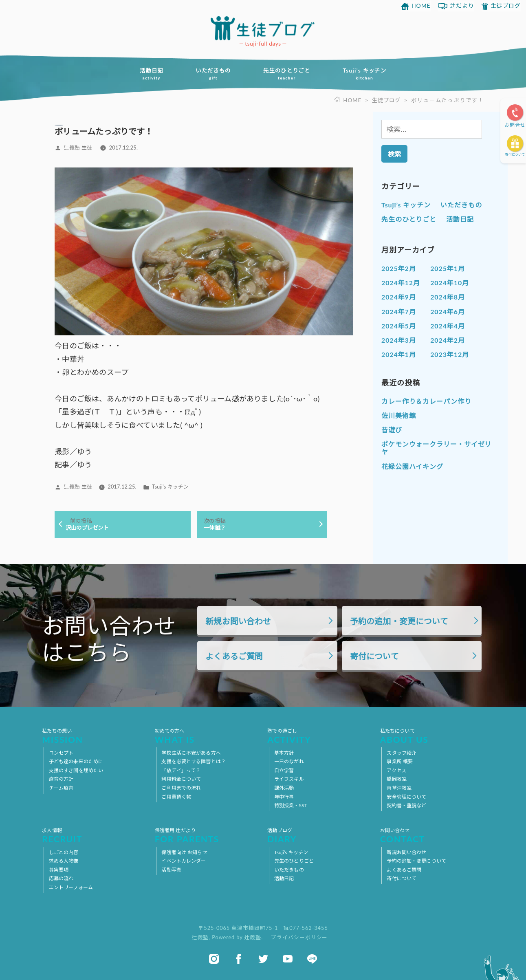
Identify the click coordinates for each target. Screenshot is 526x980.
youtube (288, 959)
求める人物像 (64, 861)
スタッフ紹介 (402, 753)
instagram (214, 959)
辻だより (462, 6)
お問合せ (515, 125)
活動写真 (171, 870)
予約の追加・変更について (399, 621)
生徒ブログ (506, 6)
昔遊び (392, 430)
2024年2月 (448, 340)
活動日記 (148, 74)
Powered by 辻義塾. (238, 938)
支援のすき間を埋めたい (76, 770)
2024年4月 (448, 326)
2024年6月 (448, 312)
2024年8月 (448, 297)
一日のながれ (289, 762)
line (312, 959)
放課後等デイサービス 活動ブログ (263, 28)
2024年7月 (399, 312)
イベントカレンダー (184, 861)
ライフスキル (289, 779)
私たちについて (432, 736)
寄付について (515, 154)
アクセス (396, 770)
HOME (421, 6)
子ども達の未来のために (76, 762)
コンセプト (61, 753)
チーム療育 (61, 788)
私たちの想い (94, 736)
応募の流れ (61, 879)
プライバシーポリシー (299, 938)
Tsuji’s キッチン (368, 74)
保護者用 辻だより (207, 835)
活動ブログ (319, 835)
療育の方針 (61, 779)
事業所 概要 (400, 762)
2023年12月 (450, 354)
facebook (238, 959)
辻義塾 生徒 (78, 148)
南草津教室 (399, 788)
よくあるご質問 (234, 657)
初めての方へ (207, 736)
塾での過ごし (319, 736)
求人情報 (94, 835)
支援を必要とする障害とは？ (194, 762)
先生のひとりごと (288, 74)
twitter (263, 959)
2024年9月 (399, 297)
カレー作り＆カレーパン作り (426, 401)
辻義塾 (200, 938)
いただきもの (211, 74)
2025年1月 (448, 268)
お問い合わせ (432, 835)
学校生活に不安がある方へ (191, 753)
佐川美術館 (399, 415)
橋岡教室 (396, 779)
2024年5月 (399, 326)
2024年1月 (399, 354)
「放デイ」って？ (181, 770)
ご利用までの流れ (181, 788)
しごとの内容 (64, 852)
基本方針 (284, 753)
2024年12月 (401, 283)
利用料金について (181, 779)
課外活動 (284, 788)
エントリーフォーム (71, 888)
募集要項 (59, 870)
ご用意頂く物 (176, 797)
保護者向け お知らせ (184, 852)
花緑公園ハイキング (412, 466)
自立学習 (284, 770)
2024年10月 (450, 283)
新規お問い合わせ (238, 621)
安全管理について (406, 797)
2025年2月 (399, 268)
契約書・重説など (406, 806)
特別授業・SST (291, 806)
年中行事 (284, 797)
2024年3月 (399, 340)
